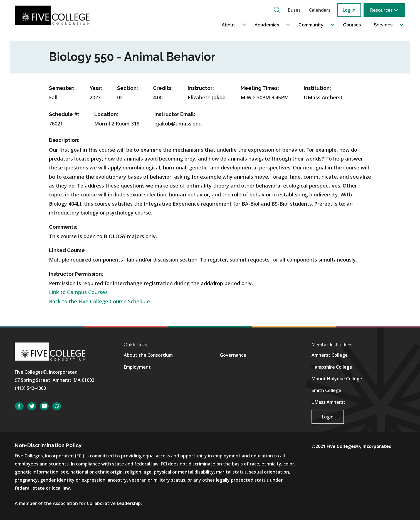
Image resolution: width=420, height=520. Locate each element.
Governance (233, 355)
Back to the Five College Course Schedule (99, 301)
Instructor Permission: (76, 274)
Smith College (326, 390)
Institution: (317, 88)
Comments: (63, 227)
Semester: (62, 88)
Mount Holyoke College (337, 379)
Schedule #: (64, 114)
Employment (137, 367)
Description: (64, 140)
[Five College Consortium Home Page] (54, 15)
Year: (96, 88)
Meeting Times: (260, 88)
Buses (294, 10)
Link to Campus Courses (78, 292)
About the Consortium (148, 355)
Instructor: (201, 88)
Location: (106, 114)
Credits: (163, 88)
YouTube (44, 406)
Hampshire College (332, 367)
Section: (128, 88)
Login (328, 417)
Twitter (32, 406)
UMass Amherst (328, 402)
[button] (277, 10)
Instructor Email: (175, 114)
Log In (349, 10)
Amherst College (330, 355)
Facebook (19, 406)
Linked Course (67, 250)
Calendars (320, 10)
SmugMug (57, 406)
